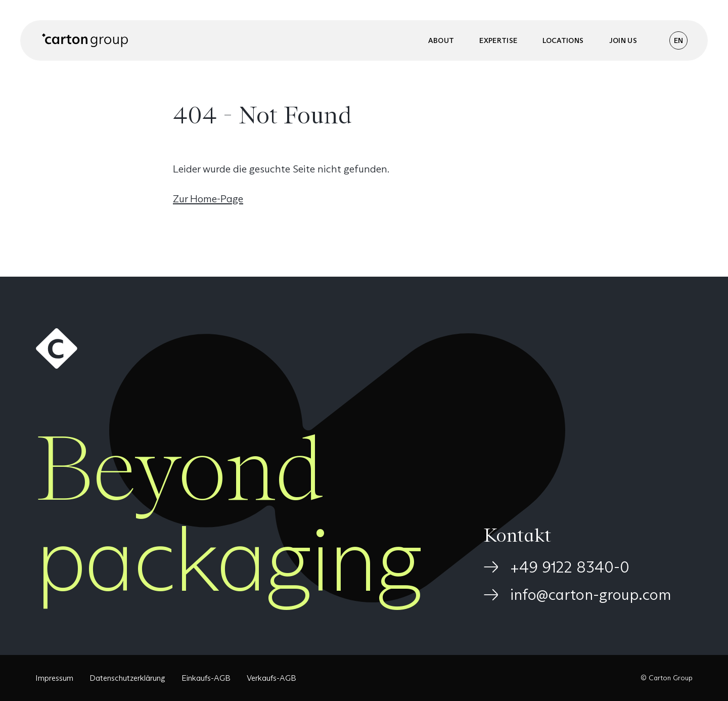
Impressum (54, 678)
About (441, 40)
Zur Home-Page (208, 199)
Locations (563, 40)
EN (678, 40)
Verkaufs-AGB (271, 678)
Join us (623, 40)
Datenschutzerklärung (127, 678)
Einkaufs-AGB (206, 678)
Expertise (498, 40)
